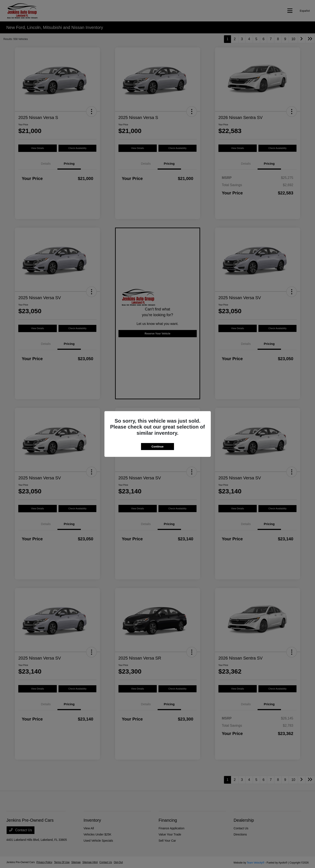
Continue (157, 447)
